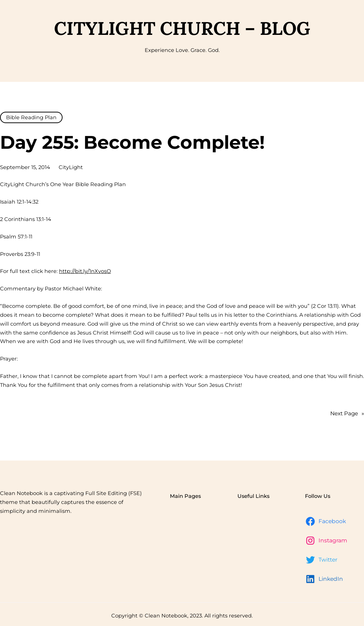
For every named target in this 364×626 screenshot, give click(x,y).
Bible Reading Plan (31, 117)
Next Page (347, 414)
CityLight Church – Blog (182, 28)
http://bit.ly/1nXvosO (85, 271)
